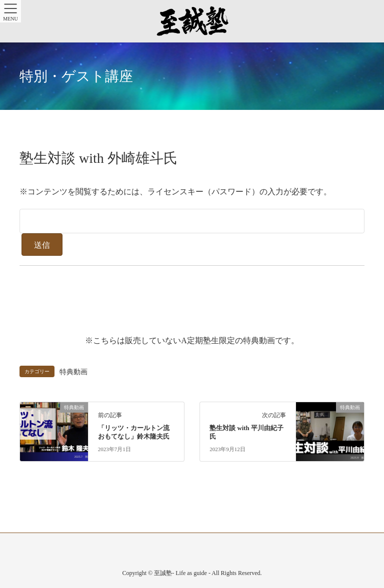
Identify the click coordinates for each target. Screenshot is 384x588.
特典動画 (73, 372)
